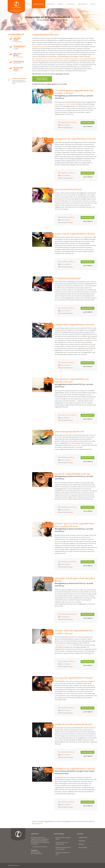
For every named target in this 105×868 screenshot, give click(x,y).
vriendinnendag (69, 104)
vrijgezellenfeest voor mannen (64, 645)
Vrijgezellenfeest (38, 4)
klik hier (71, 128)
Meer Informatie (88, 123)
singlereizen (39, 823)
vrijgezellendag (76, 445)
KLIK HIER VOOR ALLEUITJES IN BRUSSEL (42, 79)
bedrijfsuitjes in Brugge (62, 59)
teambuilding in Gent (75, 59)
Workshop (60, 4)
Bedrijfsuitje (50, 4)
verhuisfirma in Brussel (39, 46)
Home (29, 4)
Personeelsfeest (83, 4)
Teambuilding (71, 4)
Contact (93, 4)
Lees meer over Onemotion (40, 847)
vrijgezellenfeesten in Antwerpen (45, 59)
